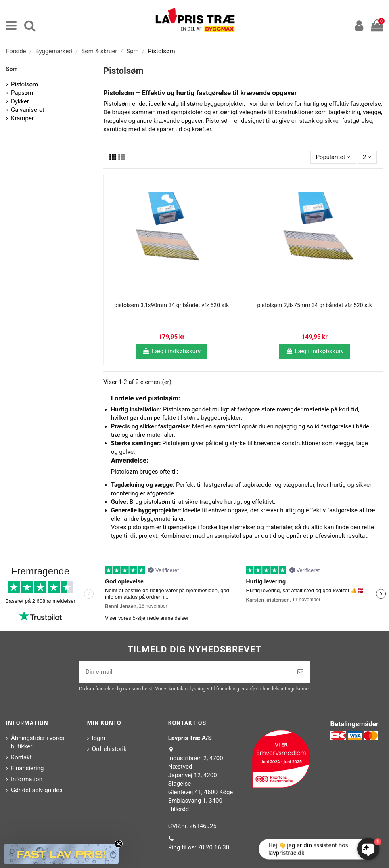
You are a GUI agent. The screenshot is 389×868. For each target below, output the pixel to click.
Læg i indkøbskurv (171, 351)
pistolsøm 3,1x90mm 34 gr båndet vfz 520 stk (171, 305)
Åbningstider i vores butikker (38, 742)
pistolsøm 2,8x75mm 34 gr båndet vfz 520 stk (315, 305)
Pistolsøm (24, 84)
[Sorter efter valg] (333, 157)
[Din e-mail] (185, 672)
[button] (61, 854)
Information (27, 779)
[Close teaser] (119, 844)
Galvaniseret (28, 110)
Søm (12, 69)
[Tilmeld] (300, 672)
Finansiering (27, 768)
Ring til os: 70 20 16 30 (199, 847)
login (99, 738)
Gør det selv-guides (37, 790)
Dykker (20, 101)
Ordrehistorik (109, 749)
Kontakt (21, 757)
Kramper (22, 118)
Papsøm (22, 93)
